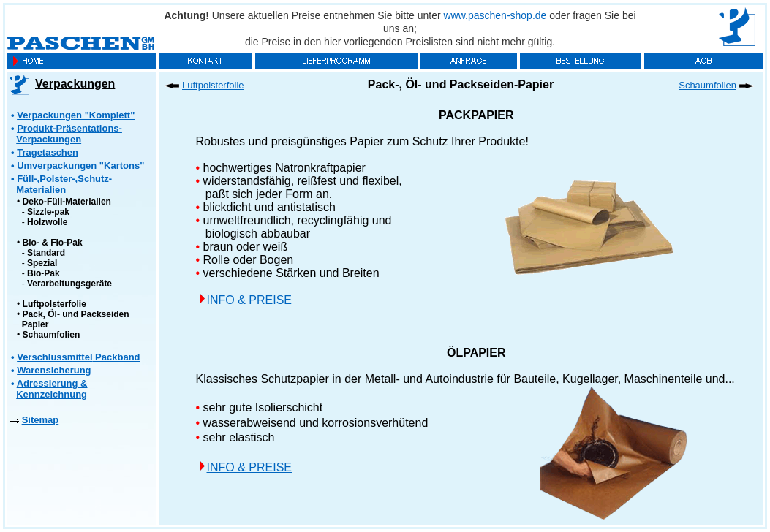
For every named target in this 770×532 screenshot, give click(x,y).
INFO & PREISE (249, 300)
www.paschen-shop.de (495, 15)
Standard (46, 253)
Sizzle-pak (48, 212)
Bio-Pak (44, 273)
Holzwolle (47, 222)
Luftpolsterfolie (54, 304)
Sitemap (41, 420)
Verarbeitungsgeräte (69, 284)
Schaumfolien (52, 335)
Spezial (42, 263)
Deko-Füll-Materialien (67, 202)
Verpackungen (75, 84)
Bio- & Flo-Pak (53, 243)
